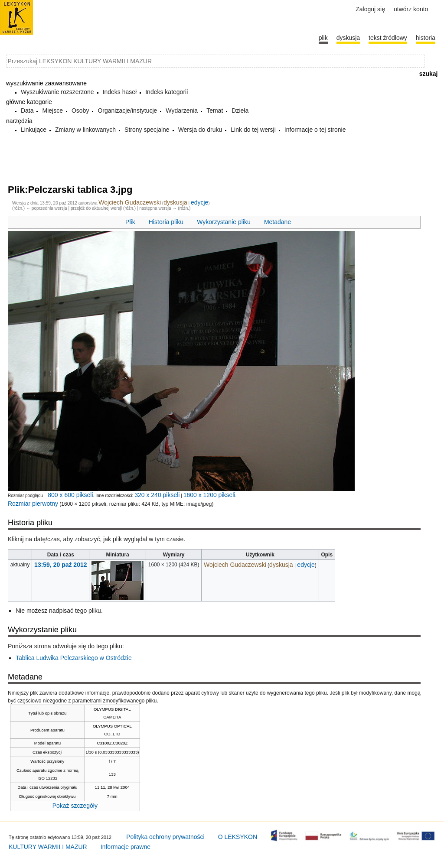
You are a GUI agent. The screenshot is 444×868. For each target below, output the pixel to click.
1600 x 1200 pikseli (209, 495)
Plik (130, 222)
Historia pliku (166, 222)
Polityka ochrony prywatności (165, 837)
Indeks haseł (120, 92)
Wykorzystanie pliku (224, 222)
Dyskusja (348, 38)
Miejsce (52, 111)
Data (27, 111)
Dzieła (240, 111)
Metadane (277, 222)
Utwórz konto (411, 9)
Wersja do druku (200, 130)
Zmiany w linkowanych (85, 130)
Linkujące (34, 130)
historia (426, 38)
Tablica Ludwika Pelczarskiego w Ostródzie (74, 658)
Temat (215, 111)
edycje (199, 202)
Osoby (80, 111)
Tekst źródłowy (388, 38)
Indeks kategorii (166, 92)
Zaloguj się (370, 9)
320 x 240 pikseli (157, 495)
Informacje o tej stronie (315, 130)
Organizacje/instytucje (127, 111)
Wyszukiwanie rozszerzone (57, 92)
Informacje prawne (126, 847)
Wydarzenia (182, 111)
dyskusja (175, 202)
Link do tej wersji (253, 130)
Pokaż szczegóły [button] (75, 806)
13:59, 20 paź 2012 (60, 565)
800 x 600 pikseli (70, 495)
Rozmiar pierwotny (33, 504)
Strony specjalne (147, 130)
